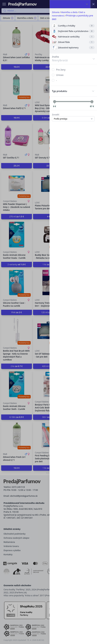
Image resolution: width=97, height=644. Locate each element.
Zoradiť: (56, 115)
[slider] (55, 102)
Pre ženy (61, 70)
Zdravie (56, 12)
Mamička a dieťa (69, 12)
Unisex (60, 75)
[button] (48, 322)
